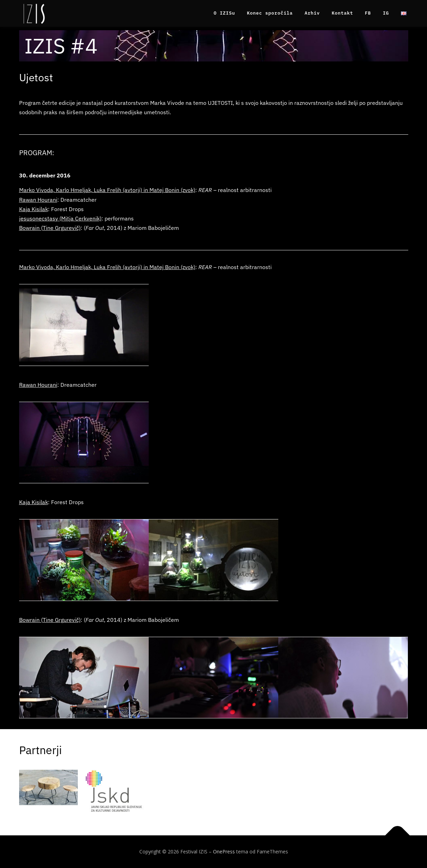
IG (386, 13)
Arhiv (312, 13)
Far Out (95, 228)
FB (368, 13)
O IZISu (224, 13)
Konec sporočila (270, 13)
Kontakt (343, 13)
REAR (205, 190)
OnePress (224, 852)
